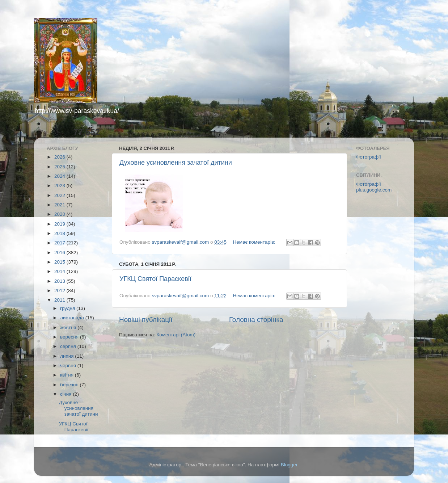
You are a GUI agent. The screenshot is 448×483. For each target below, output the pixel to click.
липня (67, 356)
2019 (60, 224)
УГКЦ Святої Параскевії (155, 279)
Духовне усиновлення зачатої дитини (176, 163)
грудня (68, 308)
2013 (60, 281)
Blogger (289, 465)
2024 (60, 176)
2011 (60, 300)
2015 (60, 262)
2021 (60, 205)
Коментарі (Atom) (176, 335)
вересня (70, 337)
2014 (60, 271)
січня (66, 394)
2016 (60, 253)
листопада (73, 318)
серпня (69, 346)
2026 (60, 157)
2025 (60, 167)
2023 (60, 186)
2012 (60, 291)
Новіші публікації (146, 320)
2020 (60, 214)
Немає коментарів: (255, 242)
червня (69, 366)
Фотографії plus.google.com (374, 187)
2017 (60, 243)
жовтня (69, 327)
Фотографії (369, 157)
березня (70, 385)
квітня (67, 375)
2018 (60, 233)
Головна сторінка (256, 320)
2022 (60, 195)
